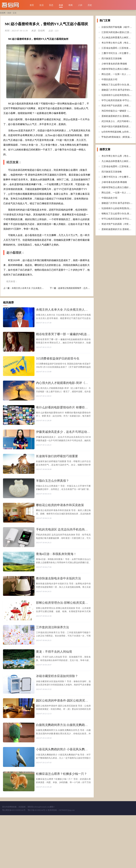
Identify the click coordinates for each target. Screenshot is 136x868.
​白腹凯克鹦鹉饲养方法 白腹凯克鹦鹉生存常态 (66, 770)
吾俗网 (3, 13)
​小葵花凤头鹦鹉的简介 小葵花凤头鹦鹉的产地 (66, 797)
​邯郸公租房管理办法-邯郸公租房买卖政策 (64, 635)
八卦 (80, 5)
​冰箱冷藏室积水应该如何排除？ (57, 716)
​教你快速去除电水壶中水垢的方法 (58, 607)
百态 (51, 5)
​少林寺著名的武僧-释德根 (114, 64)
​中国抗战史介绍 (109, 79)
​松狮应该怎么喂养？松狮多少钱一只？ (61, 824)
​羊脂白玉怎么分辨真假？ (52, 499)
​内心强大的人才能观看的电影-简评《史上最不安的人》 (72, 391)
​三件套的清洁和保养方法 (52, 662)
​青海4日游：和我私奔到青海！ (56, 580)
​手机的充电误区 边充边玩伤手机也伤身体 (63, 553)
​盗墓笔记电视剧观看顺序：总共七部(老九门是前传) (82, 288)
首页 (32, 5)
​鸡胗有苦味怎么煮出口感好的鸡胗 (118, 69)
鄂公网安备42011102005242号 (14, 863)
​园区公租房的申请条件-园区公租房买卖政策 (65, 743)
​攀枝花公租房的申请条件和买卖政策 (60, 526)
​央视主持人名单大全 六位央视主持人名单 (31, 288)
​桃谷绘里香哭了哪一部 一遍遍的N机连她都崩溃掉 (69, 337)
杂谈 (61, 5)
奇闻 (70, 5)
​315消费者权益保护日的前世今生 (58, 364)
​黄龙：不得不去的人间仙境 (54, 689)
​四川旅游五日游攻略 (112, 58)
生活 (42, 5)
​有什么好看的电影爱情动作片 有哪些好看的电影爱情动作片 (75, 418)
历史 (90, 5)
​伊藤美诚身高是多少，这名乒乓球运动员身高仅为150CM (74, 445)
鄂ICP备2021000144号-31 (38, 863)
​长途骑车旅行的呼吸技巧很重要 (57, 472)
